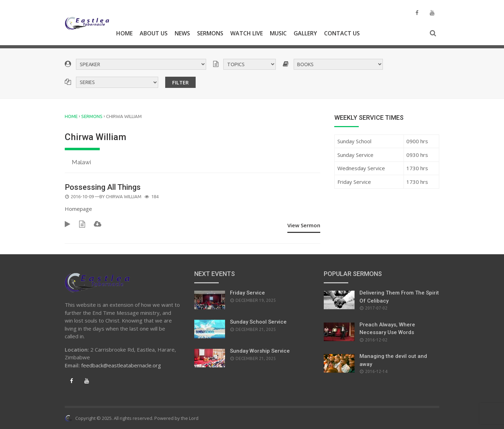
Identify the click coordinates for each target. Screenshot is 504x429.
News (182, 33)
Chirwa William (124, 196)
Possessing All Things (103, 187)
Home (124, 33)
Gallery (305, 33)
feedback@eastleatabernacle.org (121, 365)
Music (278, 33)
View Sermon (304, 225)
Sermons (210, 33)
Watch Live (247, 33)
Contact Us (342, 33)
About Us (154, 33)
